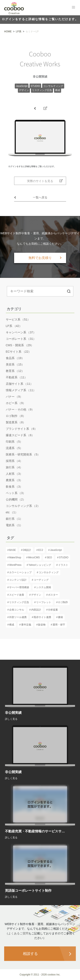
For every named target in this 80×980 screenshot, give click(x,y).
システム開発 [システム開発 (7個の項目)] (44, 587)
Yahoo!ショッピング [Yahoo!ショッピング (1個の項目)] (40, 565)
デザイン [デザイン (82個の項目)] (36, 595)
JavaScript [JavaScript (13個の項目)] (56, 550)
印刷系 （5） (14, 442)
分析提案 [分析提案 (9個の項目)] (53, 610)
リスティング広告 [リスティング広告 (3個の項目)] (19, 602)
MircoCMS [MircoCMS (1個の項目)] (34, 557)
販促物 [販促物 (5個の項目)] (42, 625)
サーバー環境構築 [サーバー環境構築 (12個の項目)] (19, 587)
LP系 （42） (14, 326)
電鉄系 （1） (14, 525)
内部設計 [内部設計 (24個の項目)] (36, 610)
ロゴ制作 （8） (16, 416)
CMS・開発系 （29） (20, 345)
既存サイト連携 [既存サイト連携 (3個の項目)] (42, 617)
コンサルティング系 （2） (23, 506)
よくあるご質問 (18, 933)
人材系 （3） (14, 474)
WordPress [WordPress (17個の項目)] (15, 565)
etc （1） (12, 512)
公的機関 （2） (16, 499)
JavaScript (22, 86)
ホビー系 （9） (16, 403)
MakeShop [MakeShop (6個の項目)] (15, 557)
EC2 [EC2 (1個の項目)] (41, 550)
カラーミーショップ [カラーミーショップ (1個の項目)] (20, 572)
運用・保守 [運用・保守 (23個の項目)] (59, 625)
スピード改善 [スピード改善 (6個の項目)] (17, 595)
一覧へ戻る (31, 197)
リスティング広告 (42, 90)
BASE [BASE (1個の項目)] (12, 550)
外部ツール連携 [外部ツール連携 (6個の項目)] (18, 617)
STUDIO (35, 86)
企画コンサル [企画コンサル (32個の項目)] (17, 610)
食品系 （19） (15, 358)
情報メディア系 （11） (21, 390)
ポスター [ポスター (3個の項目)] (53, 595)
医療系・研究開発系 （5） (23, 454)
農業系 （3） (14, 480)
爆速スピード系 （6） (20, 435)
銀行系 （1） (14, 519)
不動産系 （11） (17, 377)
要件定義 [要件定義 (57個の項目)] (26, 625)
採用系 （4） (14, 461)
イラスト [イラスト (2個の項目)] (63, 565)
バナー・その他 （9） (20, 409)
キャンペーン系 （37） (21, 332)
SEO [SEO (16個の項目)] (49, 557)
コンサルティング (53, 86)
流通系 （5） (14, 448)
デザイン (24, 90)
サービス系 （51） (18, 319)
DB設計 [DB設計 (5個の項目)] (27, 550)
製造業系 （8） (16, 422)
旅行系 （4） (14, 467)
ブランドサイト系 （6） (22, 429)
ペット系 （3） (16, 493)
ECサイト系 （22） (19, 352)
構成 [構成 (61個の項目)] (12, 625)
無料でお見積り (40, 258)
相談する (30, 954)
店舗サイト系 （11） (19, 384)
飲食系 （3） (14, 487)
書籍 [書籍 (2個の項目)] (60, 617)
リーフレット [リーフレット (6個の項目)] (44, 602)
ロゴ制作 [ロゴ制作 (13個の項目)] (63, 602)
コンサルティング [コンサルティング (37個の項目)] (49, 572)
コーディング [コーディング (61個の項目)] (41, 580)
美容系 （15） (15, 364)
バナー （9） (14, 397)
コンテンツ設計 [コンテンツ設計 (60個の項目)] (18, 580)
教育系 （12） (15, 371)
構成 (58, 90)
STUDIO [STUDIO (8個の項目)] (64, 557)
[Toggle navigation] (73, 7)
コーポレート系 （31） (21, 339)
